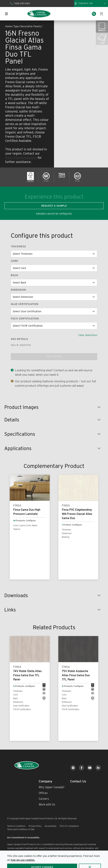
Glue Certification (24, 304)
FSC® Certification (25, 319)
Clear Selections (88, 335)
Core (14, 261)
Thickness (18, 246)
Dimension (18, 290)
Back (14, 275)
